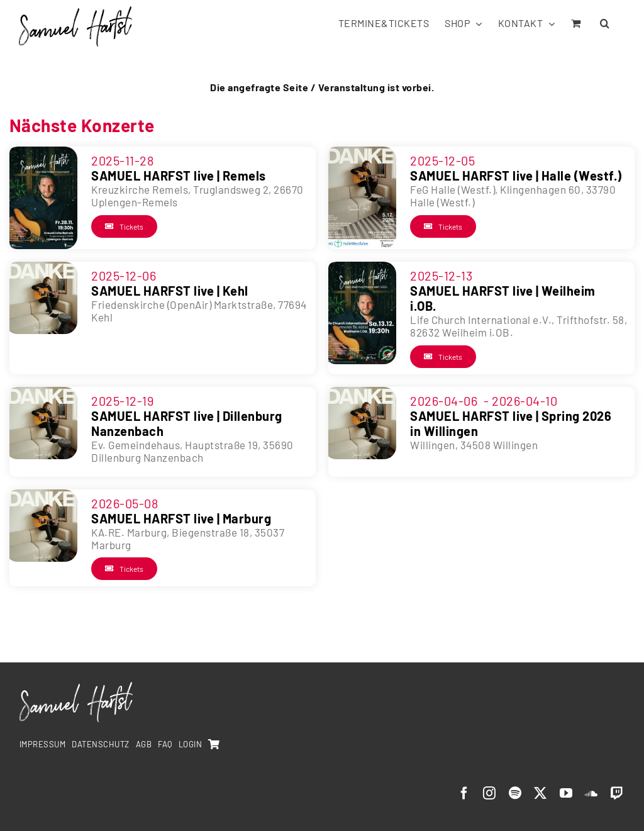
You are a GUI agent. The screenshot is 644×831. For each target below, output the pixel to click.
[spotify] (515, 793)
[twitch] (617, 793)
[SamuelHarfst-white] (76, 687)
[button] (605, 22)
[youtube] (566, 793)
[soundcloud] (591, 793)
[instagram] (490, 793)
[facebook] (464, 793)
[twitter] (541, 793)
